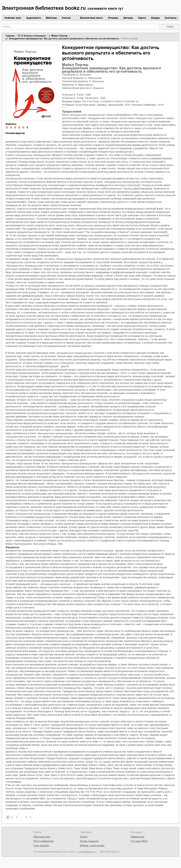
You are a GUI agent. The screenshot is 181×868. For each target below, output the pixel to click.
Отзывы (113, 18)
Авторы (128, 18)
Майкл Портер (59, 36)
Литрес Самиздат (89, 841)
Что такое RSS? (139, 841)
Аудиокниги (34, 18)
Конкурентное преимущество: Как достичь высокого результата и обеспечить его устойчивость (64, 39)
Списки (66, 18)
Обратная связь (42, 837)
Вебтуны (51, 18)
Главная (10, 36)
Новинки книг (13, 18)
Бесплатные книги (91, 18)
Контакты (171, 18)
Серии (142, 18)
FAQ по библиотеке (43, 841)
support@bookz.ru (87, 852)
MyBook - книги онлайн (92, 846)
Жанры (155, 18)
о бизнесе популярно (34, 36)
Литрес (84, 837)
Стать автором (41, 846)
